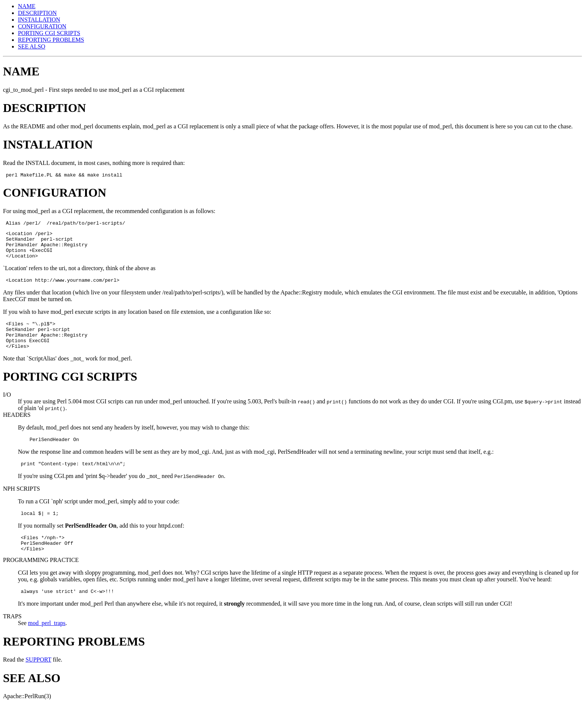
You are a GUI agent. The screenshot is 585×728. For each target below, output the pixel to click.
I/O (7, 409)
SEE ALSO (32, 46)
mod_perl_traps (47, 645)
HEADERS (17, 429)
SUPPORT (38, 682)
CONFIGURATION (42, 26)
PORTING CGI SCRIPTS (49, 33)
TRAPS (12, 639)
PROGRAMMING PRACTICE (41, 581)
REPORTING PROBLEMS (51, 40)
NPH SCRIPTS (21, 505)
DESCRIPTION (37, 13)
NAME (27, 6)
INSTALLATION (39, 20)
